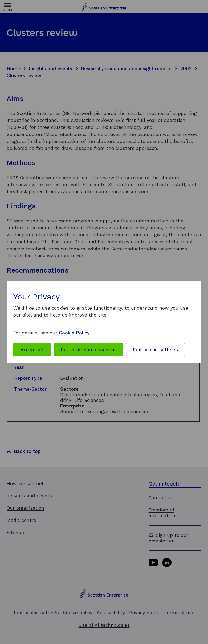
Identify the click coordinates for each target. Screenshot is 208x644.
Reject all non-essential (88, 350)
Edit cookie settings (155, 350)
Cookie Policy (74, 333)
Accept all (32, 350)
